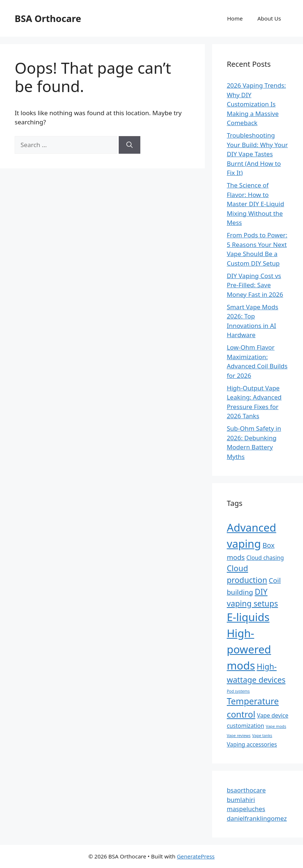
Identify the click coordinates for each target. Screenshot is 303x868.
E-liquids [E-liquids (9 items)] (248, 617)
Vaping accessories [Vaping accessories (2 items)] (252, 744)
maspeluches (246, 809)
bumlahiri (241, 800)
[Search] (130, 145)
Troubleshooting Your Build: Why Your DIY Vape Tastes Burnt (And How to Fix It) (257, 154)
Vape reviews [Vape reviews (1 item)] (239, 736)
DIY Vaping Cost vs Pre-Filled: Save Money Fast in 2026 (255, 285)
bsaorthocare (246, 790)
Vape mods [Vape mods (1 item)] (276, 726)
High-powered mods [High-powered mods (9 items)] (249, 649)
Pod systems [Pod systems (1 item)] (238, 691)
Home (235, 18)
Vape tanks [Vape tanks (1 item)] (262, 736)
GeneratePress (196, 856)
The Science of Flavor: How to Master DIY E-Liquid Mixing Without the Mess (256, 204)
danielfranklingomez (257, 818)
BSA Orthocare (48, 18)
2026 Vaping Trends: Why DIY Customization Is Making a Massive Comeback (256, 104)
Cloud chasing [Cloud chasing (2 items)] (265, 558)
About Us (269, 18)
